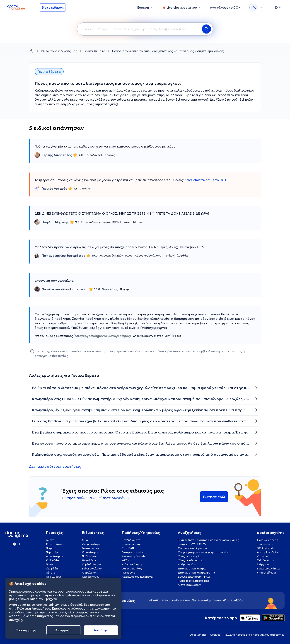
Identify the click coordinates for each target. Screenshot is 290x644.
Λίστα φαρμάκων (189, 585)
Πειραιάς (52, 548)
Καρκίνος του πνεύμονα (137, 577)
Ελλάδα (155, 600)
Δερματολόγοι (91, 544)
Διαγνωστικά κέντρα (192, 568)
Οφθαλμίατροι (92, 564)
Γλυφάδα (52, 568)
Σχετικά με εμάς (268, 540)
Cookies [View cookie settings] (215, 635)
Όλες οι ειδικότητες (191, 560)
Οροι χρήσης (198, 635)
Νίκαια (51, 573)
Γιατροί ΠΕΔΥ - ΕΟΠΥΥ (192, 544)
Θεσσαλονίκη (55, 544)
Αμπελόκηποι (55, 556)
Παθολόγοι (89, 556)
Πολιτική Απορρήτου (34, 608)
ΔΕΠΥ (126, 560)
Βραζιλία (237, 600)
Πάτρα (50, 564)
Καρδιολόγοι (90, 577)
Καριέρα (263, 556)
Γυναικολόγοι (91, 548)
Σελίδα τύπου (266, 560)
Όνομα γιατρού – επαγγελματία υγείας (204, 552)
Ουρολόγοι (89, 573)
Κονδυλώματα (131, 540)
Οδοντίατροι (90, 552)
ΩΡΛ (85, 540)
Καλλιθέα (53, 560)
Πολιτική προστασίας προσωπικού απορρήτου (254, 635)
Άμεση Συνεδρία (267, 552)
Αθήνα (50, 540)
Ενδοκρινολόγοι (92, 568)
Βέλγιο (166, 600)
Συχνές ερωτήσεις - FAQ (194, 577)
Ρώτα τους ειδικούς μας (59, 51)
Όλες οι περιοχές (189, 556)
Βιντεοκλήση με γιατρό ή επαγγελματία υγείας (208, 540)
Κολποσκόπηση (132, 564)
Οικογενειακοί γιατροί (193, 548)
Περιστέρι (52, 552)
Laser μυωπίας (132, 568)
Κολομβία (190, 600)
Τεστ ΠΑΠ (128, 548)
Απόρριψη (63, 630)
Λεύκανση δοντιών (134, 556)
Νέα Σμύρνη (54, 577)
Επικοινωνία (265, 544)
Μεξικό (177, 600)
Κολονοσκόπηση (133, 544)
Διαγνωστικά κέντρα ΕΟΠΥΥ (197, 573)
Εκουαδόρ (204, 600)
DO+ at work (265, 548)
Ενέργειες (263, 564)
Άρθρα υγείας (187, 564)
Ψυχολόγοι (89, 560)
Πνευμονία (129, 573)
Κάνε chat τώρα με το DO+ (206, 180)
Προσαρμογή (26, 630)
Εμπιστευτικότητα (268, 568)
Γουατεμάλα (221, 600)
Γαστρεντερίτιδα (132, 552)
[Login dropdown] (257, 7)
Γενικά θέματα (95, 51)
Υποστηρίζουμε (267, 573)
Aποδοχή (101, 630)
